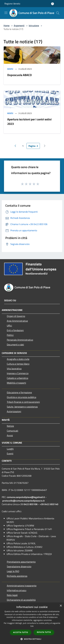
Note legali (12, 595)
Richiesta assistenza (17, 576)
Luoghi (10, 449)
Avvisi (10, 69)
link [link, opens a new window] (32, 626)
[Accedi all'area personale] (53, 4)
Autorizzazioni (14, 411)
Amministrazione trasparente (22, 586)
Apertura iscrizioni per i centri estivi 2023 (29, 121)
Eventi (10, 453)
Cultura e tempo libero (18, 364)
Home (7, 25)
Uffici (9, 326)
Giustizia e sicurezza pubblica (21, 397)
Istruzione (34, 25)
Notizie (10, 426)
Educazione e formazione (19, 392)
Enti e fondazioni (15, 330)
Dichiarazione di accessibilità (21, 600)
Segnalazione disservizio (19, 566)
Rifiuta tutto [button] (44, 632)
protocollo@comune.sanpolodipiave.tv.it (23, 501)
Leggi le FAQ (13, 571)
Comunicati (13, 431)
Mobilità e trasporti (16, 383)
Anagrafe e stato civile (18, 359)
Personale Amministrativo (20, 340)
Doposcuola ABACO (19, 75)
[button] (32, 639)
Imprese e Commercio (18, 373)
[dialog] (32, 623)
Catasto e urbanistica (17, 378)
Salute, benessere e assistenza (22, 407)
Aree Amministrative (17, 321)
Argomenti (19, 25)
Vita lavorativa (14, 369)
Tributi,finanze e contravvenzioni (23, 402)
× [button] (61, 606)
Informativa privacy (17, 590)
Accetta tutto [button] (21, 632)
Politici (10, 335)
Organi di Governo (16, 316)
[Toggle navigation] (6, 13)
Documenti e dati (15, 345)
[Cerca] (58, 13)
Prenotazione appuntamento (21, 562)
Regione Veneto (12, 4)
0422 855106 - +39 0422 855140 (41, 504)
